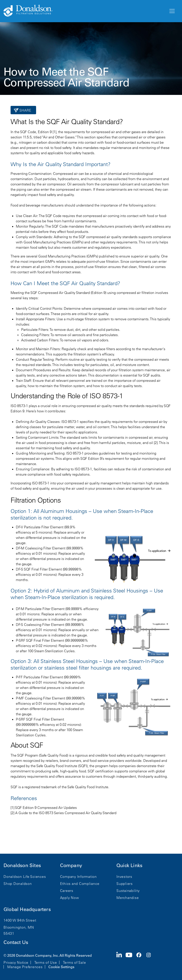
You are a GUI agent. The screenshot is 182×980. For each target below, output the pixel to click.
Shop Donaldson (18, 884)
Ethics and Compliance (80, 884)
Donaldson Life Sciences (25, 877)
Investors (124, 877)
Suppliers (125, 884)
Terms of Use (46, 962)
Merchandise (128, 898)
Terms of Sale (74, 962)
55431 (9, 933)
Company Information (78, 877)
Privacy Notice (16, 962)
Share (25, 110)
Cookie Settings (61, 967)
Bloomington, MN (19, 927)
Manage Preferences (25, 967)
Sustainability (128, 891)
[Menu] (172, 11)
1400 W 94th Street (20, 920)
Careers (67, 891)
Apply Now (70, 898)
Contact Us (16, 942)
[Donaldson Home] (84, 11)
